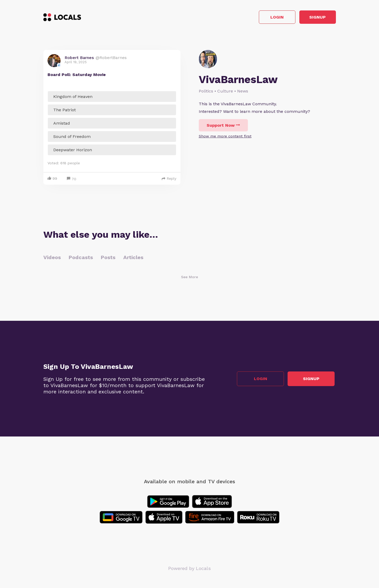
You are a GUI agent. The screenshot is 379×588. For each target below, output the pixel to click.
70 (72, 180)
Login (261, 18)
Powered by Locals (189, 570)
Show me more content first (225, 137)
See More (189, 278)
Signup (312, 18)
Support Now (223, 127)
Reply (169, 180)
